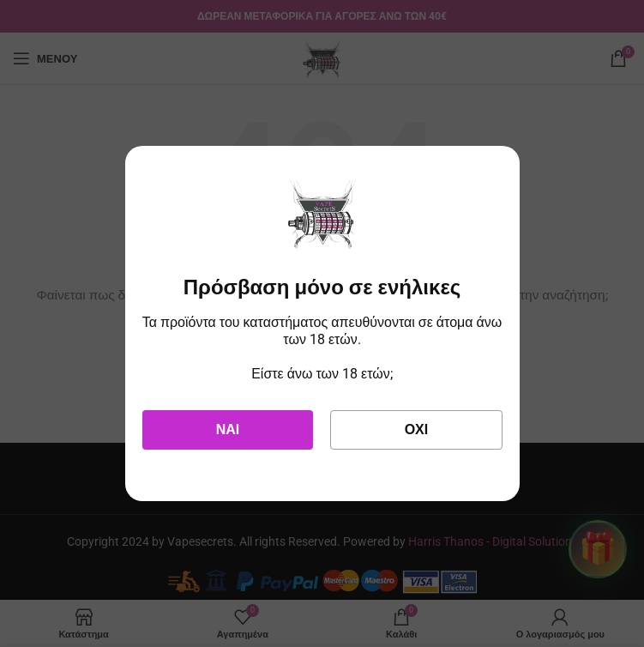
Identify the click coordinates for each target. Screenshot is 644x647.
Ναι (228, 429)
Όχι (417, 429)
